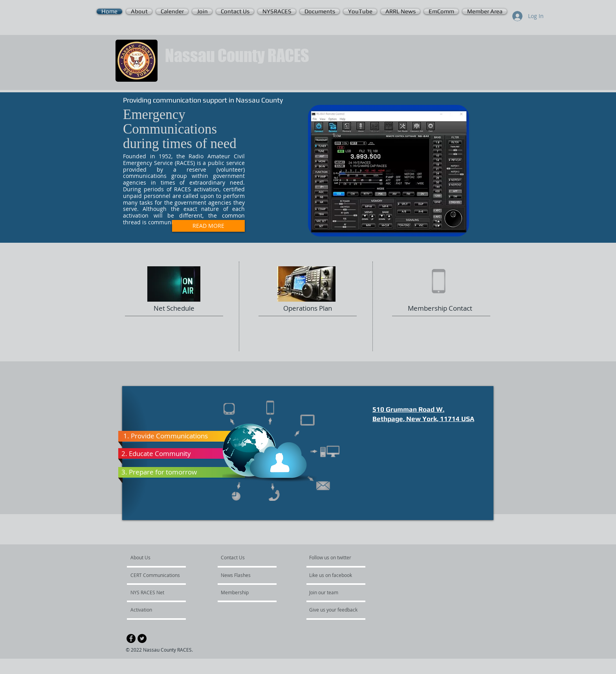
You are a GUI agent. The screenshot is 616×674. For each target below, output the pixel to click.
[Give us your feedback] (337, 610)
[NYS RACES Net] (152, 592)
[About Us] (160, 557)
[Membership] (242, 592)
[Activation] (151, 610)
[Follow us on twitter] (331, 557)
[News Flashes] (243, 575)
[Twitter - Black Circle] (142, 638)
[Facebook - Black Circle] (131, 638)
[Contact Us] (239, 557)
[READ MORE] (208, 226)
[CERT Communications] (155, 575)
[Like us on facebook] (333, 575)
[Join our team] (330, 592)
